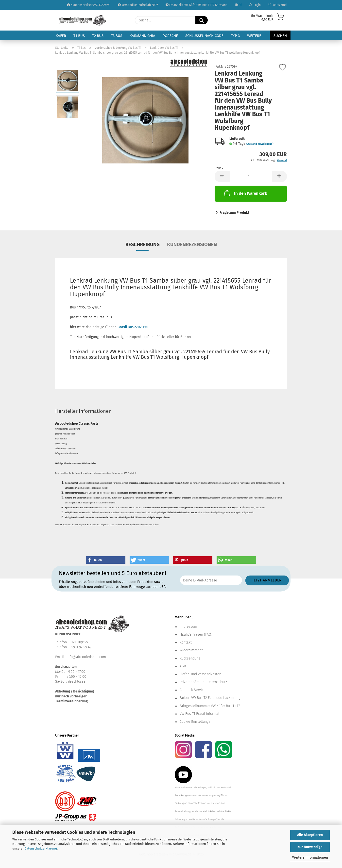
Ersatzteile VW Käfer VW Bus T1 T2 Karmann (197, 5)
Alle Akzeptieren (310, 835)
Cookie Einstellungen (196, 722)
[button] (222, 176)
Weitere (254, 36)
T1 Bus (79, 36)
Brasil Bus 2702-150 (133, 327)
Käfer (61, 36)
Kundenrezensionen (192, 244)
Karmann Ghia (142, 36)
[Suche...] (202, 20)
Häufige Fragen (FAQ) (196, 635)
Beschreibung (143, 244)
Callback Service (193, 690)
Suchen (280, 36)
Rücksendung (190, 658)
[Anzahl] (251, 176)
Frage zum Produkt (234, 213)
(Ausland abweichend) (260, 144)
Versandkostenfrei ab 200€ (138, 5)
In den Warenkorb (245, 193)
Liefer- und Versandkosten (200, 674)
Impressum (188, 627)
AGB (183, 666)
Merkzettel (277, 5)
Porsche (170, 36)
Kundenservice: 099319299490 (89, 5)
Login (255, 5)
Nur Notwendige (310, 847)
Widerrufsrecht (191, 650)
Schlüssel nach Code (204, 36)
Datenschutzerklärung (41, 848)
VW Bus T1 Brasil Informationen (204, 714)
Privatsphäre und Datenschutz (203, 682)
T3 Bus (117, 36)
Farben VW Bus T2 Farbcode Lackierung (210, 698)
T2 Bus (98, 36)
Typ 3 (235, 36)
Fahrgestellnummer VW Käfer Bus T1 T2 (210, 706)
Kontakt (186, 642)
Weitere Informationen (310, 858)
